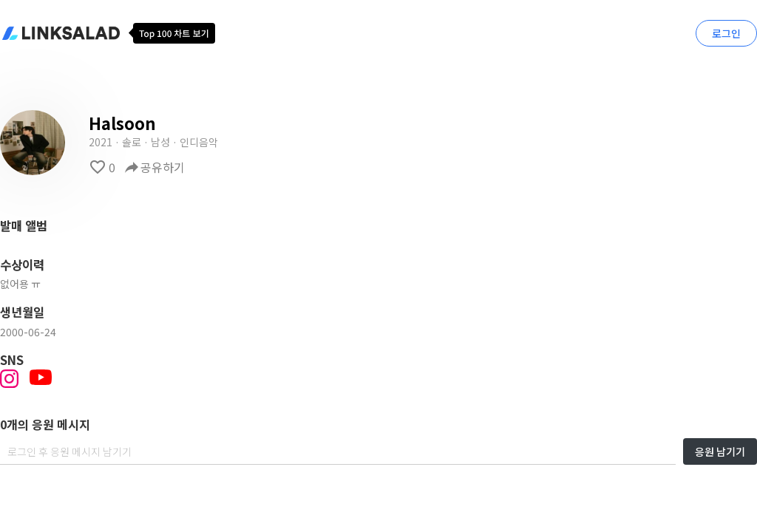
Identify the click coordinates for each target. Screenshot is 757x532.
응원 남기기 (720, 451)
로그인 (726, 33)
